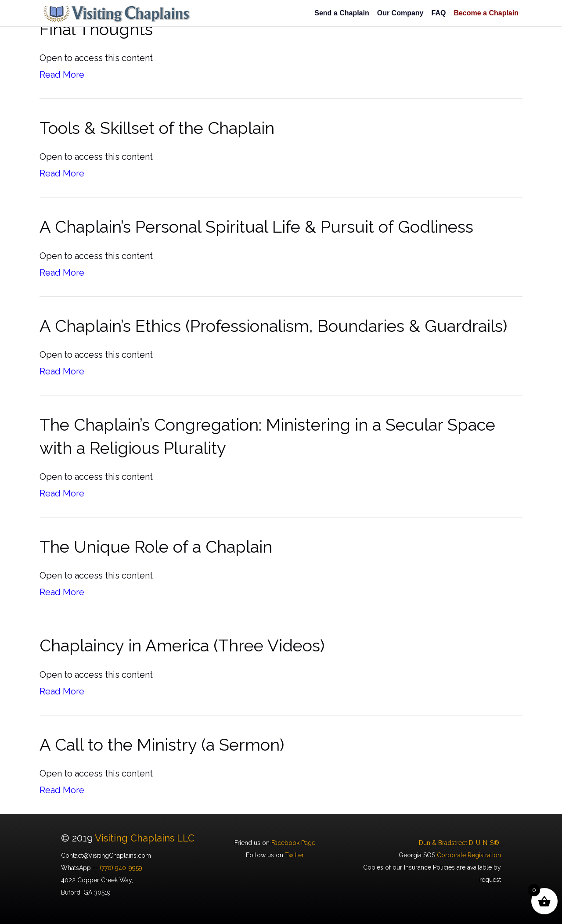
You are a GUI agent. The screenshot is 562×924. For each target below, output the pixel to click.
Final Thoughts (96, 29)
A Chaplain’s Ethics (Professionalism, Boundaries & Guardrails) (273, 326)
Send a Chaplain (342, 13)
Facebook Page (293, 843)
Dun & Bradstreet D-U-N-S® (460, 843)
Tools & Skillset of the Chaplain (157, 128)
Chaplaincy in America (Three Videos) (182, 645)
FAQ (438, 13)
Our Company (400, 13)
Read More (62, 75)
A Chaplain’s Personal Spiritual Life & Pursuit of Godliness (256, 227)
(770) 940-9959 (121, 868)
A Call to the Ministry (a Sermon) (162, 745)
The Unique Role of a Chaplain (156, 547)
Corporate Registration (469, 855)
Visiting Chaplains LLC (145, 838)
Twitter (294, 855)
